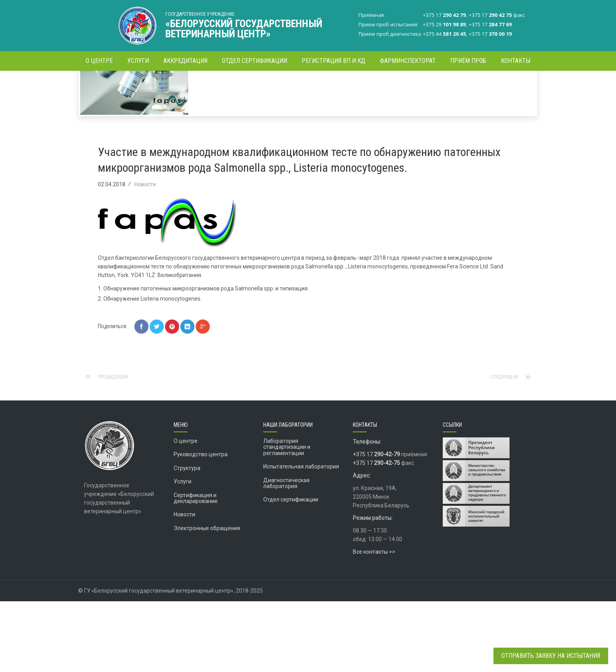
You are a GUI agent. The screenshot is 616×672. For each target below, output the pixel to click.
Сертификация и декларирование (196, 569)
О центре (186, 512)
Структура (187, 539)
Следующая (502, 448)
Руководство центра (201, 525)
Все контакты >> (374, 622)
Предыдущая (115, 448)
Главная (157, 84)
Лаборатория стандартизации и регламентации (287, 518)
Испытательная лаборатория (301, 537)
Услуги (182, 552)
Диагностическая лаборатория (286, 554)
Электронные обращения (207, 599)
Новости (183, 84)
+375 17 (376, 525)
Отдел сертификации (291, 570)
